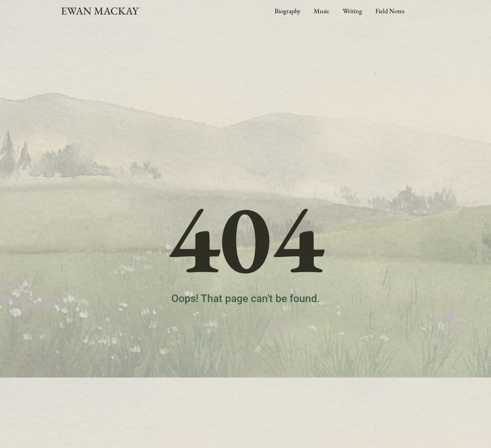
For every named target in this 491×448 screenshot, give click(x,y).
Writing (352, 11)
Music (322, 11)
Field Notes (390, 11)
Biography (288, 11)
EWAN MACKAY (100, 11)
